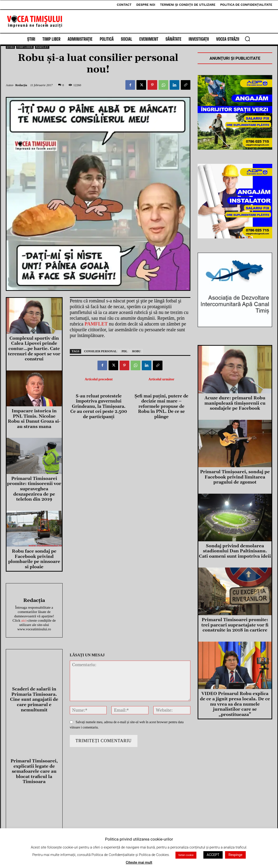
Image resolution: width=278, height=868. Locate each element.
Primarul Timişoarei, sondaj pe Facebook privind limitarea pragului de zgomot (235, 477)
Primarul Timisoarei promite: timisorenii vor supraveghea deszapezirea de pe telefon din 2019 (34, 489)
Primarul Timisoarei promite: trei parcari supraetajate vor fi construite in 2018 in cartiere (235, 625)
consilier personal (100, 351)
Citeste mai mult (139, 862)
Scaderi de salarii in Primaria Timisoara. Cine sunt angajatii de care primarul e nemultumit (34, 699)
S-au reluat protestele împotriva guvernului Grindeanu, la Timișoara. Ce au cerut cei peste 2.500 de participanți (99, 407)
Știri (10, 47)
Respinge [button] (235, 855)
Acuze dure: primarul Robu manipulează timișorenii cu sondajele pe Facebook (235, 403)
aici (24, 620)
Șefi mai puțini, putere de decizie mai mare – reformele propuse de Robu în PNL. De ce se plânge (162, 407)
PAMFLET (96, 324)
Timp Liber (25, 47)
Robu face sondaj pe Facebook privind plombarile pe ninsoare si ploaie (34, 559)
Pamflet (42, 47)
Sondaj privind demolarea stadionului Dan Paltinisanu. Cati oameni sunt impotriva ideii (235, 551)
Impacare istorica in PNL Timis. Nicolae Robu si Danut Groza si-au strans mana (34, 419)
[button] (247, 39)
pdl (124, 351)
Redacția (21, 85)
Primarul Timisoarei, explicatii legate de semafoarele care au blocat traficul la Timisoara (34, 771)
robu (136, 351)
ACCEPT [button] (213, 855)
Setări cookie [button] (186, 855)
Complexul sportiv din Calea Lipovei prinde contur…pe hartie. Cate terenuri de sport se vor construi (34, 349)
